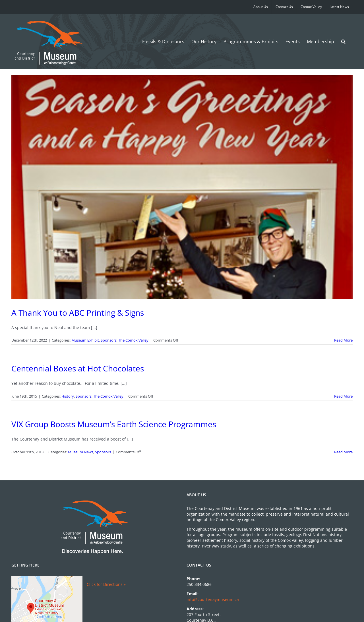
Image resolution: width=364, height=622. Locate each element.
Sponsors (109, 340)
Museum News (81, 452)
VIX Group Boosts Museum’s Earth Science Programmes (114, 424)
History (68, 396)
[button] (343, 41)
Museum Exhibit (85, 340)
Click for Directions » (106, 584)
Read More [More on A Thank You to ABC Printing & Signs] (343, 340)
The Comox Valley (133, 340)
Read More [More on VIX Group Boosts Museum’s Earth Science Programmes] (343, 452)
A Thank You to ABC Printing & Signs (78, 313)
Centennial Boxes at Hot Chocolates (78, 368)
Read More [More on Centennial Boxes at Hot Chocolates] (343, 396)
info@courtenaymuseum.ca (213, 599)
